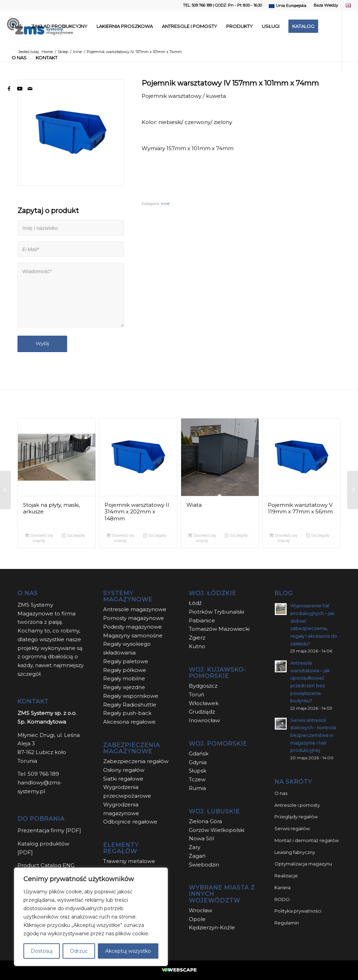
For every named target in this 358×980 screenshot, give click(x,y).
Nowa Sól (201, 838)
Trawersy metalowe (129, 861)
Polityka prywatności (298, 911)
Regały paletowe (126, 661)
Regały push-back (127, 713)
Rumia (197, 788)
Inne (165, 204)
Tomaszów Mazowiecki (219, 629)
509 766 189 (43, 774)
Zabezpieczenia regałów (136, 761)
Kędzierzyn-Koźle (212, 927)
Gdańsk (199, 754)
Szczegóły (73, 535)
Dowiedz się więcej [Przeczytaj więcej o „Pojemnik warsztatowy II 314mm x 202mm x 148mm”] (120, 538)
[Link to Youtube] (20, 89)
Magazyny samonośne (133, 635)
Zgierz (197, 638)
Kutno (197, 646)
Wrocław (201, 910)
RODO (282, 899)
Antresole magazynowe (135, 609)
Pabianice (202, 620)
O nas (281, 793)
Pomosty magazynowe (134, 618)
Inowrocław (204, 720)
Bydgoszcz (203, 686)
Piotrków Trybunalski (216, 612)
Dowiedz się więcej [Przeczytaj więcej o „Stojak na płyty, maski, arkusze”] (39, 538)
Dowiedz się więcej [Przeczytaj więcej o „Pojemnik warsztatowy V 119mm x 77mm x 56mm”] (283, 538)
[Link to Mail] (30, 89)
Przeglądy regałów (296, 817)
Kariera (282, 887)
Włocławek (204, 703)
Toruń (196, 694)
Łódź (195, 603)
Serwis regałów (292, 828)
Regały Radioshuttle (130, 705)
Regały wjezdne (124, 687)
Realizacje (286, 876)
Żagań (197, 856)
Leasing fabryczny (295, 852)
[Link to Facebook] (9, 89)
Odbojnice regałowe (130, 822)
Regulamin (287, 923)
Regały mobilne (124, 678)
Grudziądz (202, 712)
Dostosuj (42, 951)
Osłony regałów (124, 770)
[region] (91, 917)
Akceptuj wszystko (128, 951)
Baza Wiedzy (326, 5)
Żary (195, 847)
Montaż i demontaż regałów (307, 840)
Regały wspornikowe (131, 696)
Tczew (197, 779)
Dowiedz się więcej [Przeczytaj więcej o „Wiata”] (202, 538)
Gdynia (198, 762)
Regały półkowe (125, 670)
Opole (198, 919)
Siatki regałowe (123, 779)
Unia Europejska (291, 6)
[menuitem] (288, 6)
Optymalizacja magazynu (303, 864)
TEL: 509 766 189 (197, 5)
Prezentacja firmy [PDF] (49, 830)
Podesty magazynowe (133, 627)
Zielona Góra (205, 821)
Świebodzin (204, 865)
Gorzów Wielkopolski (217, 830)
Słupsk (198, 771)
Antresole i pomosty (297, 805)
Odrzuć (79, 951)
